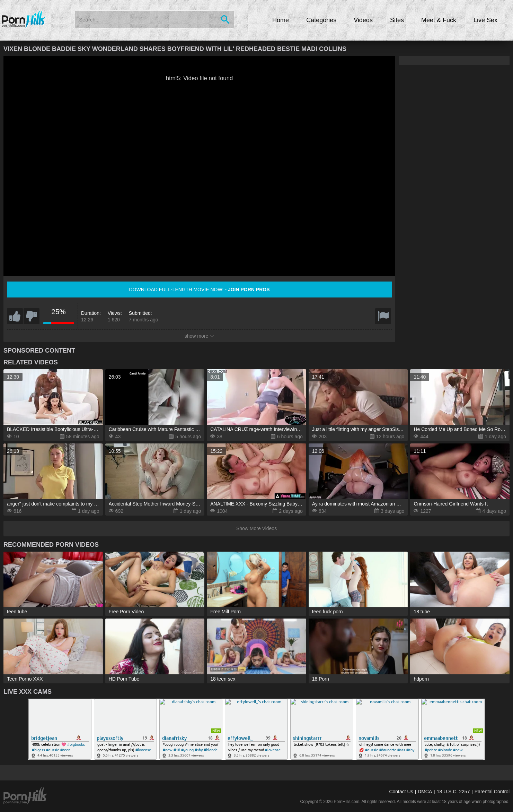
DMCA (425, 792)
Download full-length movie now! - (199, 290)
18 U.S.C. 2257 (453, 792)
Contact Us (401, 792)
